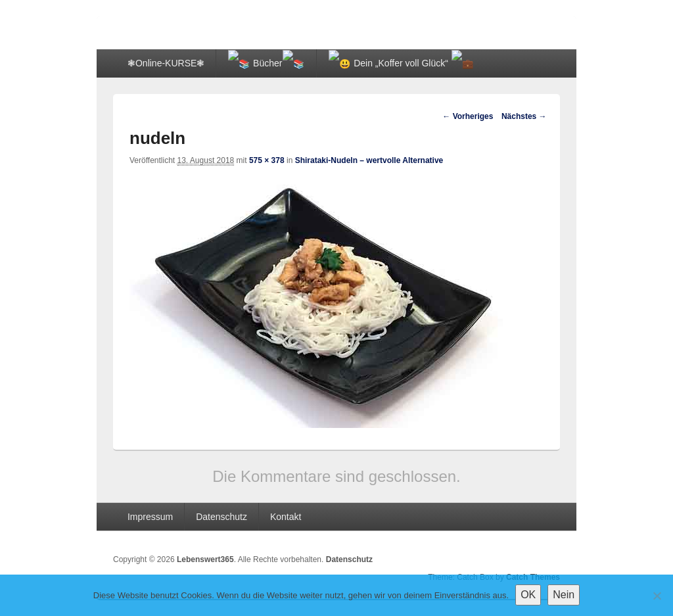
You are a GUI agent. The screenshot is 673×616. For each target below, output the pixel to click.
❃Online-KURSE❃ (166, 63)
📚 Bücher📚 (254, 63)
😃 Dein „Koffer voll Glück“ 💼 (365, 63)
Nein (564, 595)
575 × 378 (267, 159)
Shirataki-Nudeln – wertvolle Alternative (369, 159)
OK (528, 595)
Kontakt (286, 515)
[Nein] (657, 596)
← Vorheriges (468, 116)
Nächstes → (524, 116)
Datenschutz (221, 515)
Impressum (150, 515)
